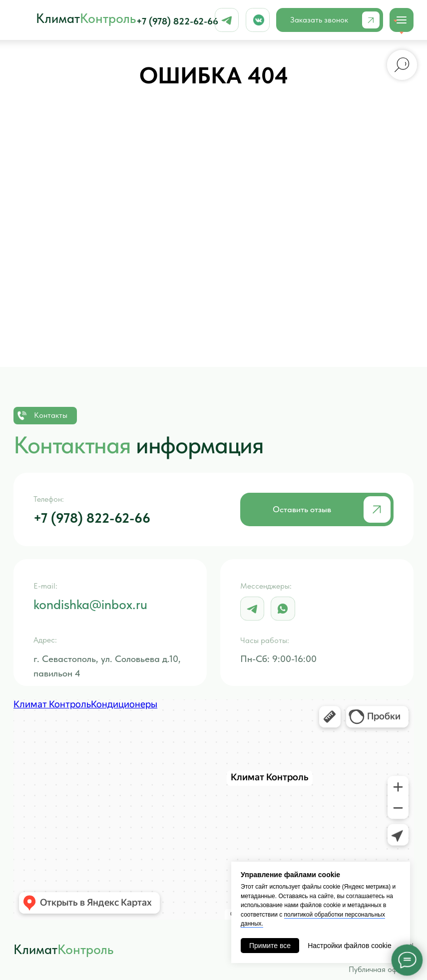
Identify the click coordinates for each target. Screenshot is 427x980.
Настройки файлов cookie (350, 946)
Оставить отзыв (302, 509)
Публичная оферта (381, 969)
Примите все (270, 946)
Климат (86, 18)
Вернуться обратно (213, 326)
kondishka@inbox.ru (90, 605)
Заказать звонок (319, 20)
